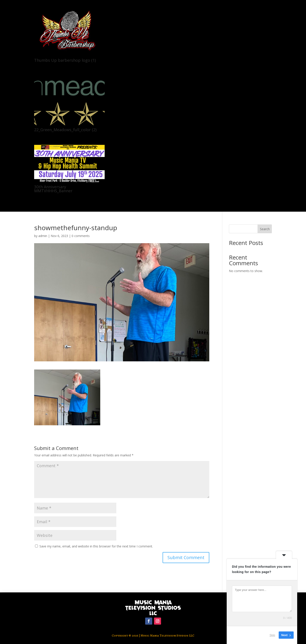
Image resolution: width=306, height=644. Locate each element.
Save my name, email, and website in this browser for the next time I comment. (96, 546)
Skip (272, 635)
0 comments (81, 236)
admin (43, 236)
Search (265, 229)
